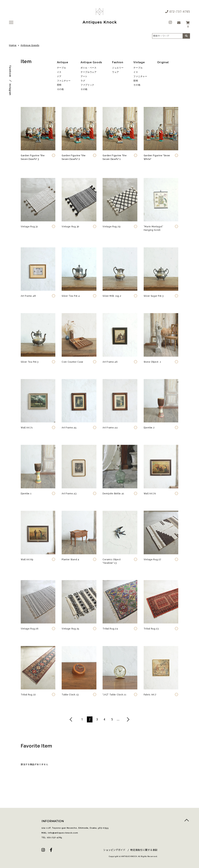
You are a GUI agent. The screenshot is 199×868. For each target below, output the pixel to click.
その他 (60, 89)
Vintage (139, 62)
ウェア (116, 72)
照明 (59, 85)
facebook (10, 71)
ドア (59, 77)
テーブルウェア (89, 72)
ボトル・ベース (89, 68)
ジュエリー (118, 68)
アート (84, 77)
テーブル (62, 68)
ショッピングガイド (114, 850)
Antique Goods (30, 45)
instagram (10, 90)
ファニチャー (64, 81)
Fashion (118, 62)
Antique (63, 62)
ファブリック (87, 85)
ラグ (83, 81)
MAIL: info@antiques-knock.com (60, 833)
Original (163, 62)
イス (59, 72)
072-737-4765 (178, 11)
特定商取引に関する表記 (144, 850)
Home (13, 45)
